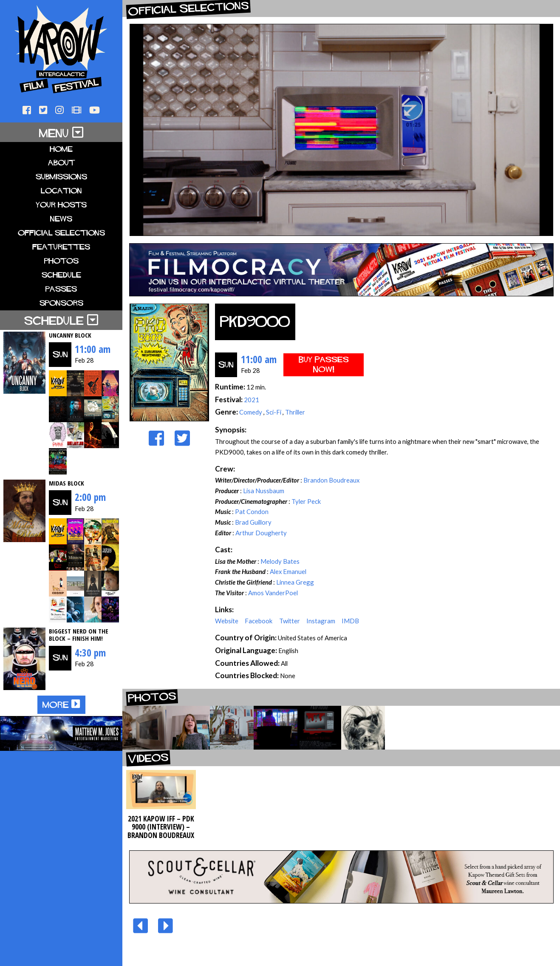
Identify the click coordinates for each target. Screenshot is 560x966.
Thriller (295, 412)
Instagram (321, 621)
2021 (252, 400)
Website (227, 621)
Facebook (259, 621)
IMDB (350, 621)
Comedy (251, 412)
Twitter (290, 621)
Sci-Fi (274, 412)
